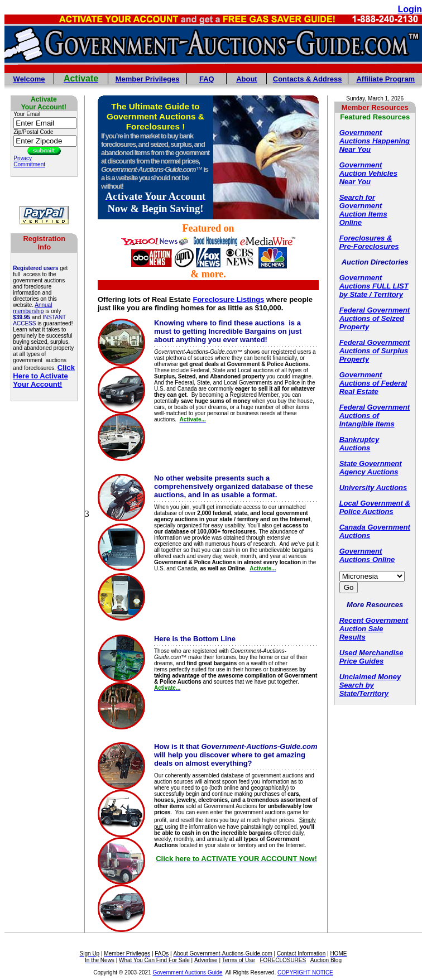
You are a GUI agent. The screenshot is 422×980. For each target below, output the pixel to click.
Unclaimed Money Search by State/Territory (370, 685)
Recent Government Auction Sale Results (374, 629)
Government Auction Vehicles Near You (368, 173)
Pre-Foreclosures (369, 246)
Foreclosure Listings (228, 299)
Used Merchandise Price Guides (371, 657)
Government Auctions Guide (188, 972)
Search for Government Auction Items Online (363, 210)
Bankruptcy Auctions (359, 444)
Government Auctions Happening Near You (375, 141)
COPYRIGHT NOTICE (305, 972)
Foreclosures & (366, 238)
